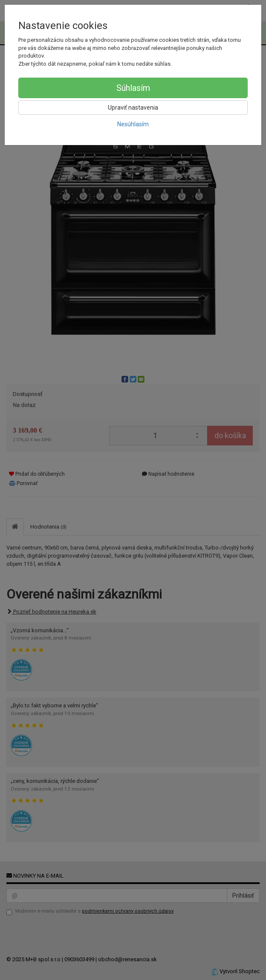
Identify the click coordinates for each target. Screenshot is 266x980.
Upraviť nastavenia (133, 108)
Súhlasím (133, 88)
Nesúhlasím (133, 124)
